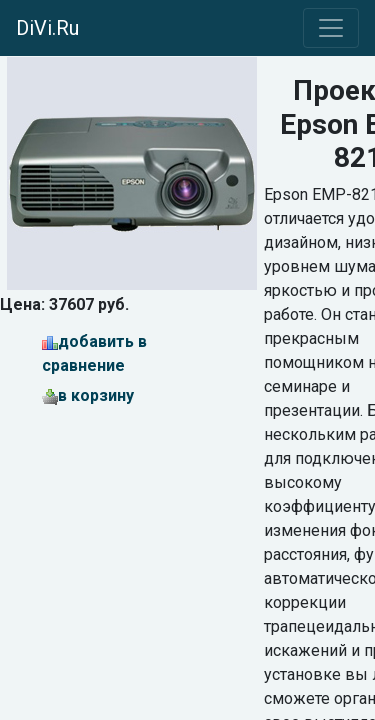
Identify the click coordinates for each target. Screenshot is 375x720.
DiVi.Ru (47, 28)
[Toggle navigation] (331, 28)
